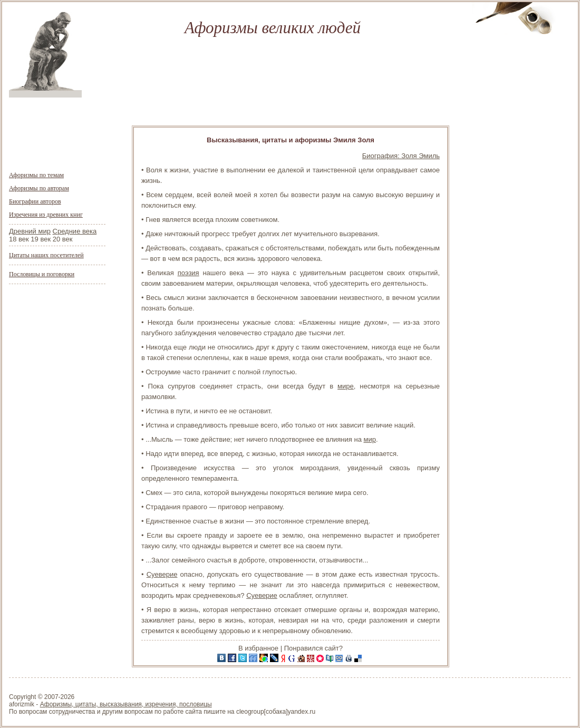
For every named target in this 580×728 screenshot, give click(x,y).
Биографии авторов (35, 201)
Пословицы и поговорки (42, 274)
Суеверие (162, 574)
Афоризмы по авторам (39, 188)
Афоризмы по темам (36, 175)
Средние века (75, 231)
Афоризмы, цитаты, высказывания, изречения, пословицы (126, 704)
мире (346, 386)
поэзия (188, 273)
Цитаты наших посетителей (46, 255)
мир (369, 439)
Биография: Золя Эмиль (401, 156)
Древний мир (30, 231)
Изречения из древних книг (46, 215)
